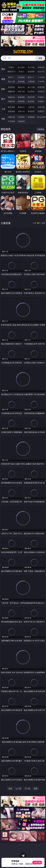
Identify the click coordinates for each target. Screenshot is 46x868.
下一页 (27, 789)
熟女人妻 (11, 81)
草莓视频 (31, 117)
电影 (3, 89)
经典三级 (21, 91)
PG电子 (11, 67)
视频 (3, 79)
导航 (3, 119)
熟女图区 (31, 101)
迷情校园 (11, 111)
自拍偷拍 (21, 77)
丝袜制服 (21, 81)
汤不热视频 (41, 117)
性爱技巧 (41, 111)
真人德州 (21, 67)
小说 (3, 109)
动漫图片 (41, 97)
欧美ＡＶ (31, 77)
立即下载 (37, 862)
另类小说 (21, 111)
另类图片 (41, 101)
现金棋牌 (31, 72)
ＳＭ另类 (41, 81)
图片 (3, 99)
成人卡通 (31, 87)
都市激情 (11, 107)
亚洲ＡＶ (11, 77)
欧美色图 (31, 97)
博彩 (3, 69)
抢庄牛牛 (41, 72)
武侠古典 (41, 107)
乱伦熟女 (31, 91)
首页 (10, 789)
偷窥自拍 (11, 97)
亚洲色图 (21, 97)
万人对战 (31, 67)
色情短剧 (21, 121)
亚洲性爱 (11, 87)
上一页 (19, 789)
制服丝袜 (11, 91)
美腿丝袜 (11, 101)
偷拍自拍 (21, 87)
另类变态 (41, 91)
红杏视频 (11, 121)
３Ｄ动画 (41, 77)
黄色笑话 (31, 111)
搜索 (40, 58)
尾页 (36, 789)
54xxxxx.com (23, 52)
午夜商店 (21, 117)
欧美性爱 (41, 87)
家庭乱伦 (21, 107)
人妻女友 (31, 107)
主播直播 (31, 81)
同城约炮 (11, 117)
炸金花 (21, 72)
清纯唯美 (21, 101)
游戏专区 (41, 67)
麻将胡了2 (11, 72)
